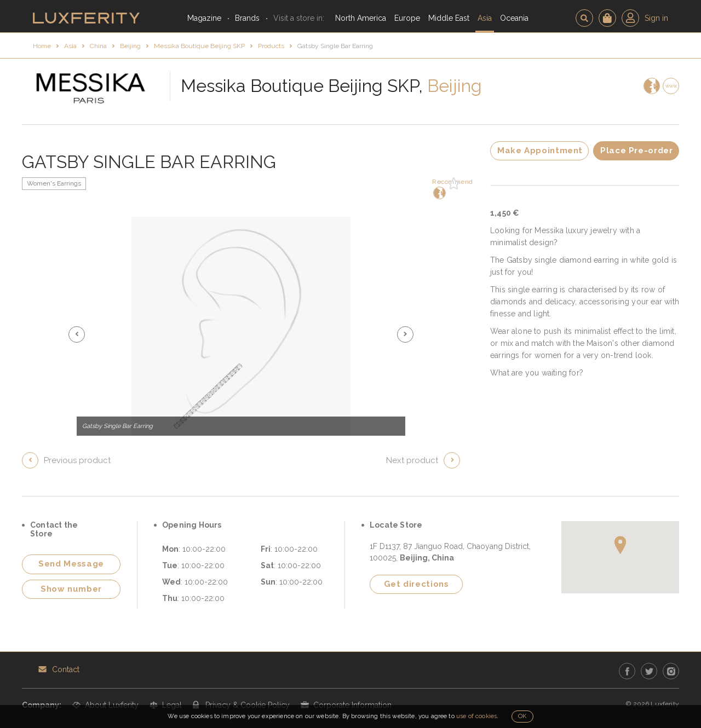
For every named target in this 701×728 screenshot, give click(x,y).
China (98, 46)
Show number (71, 589)
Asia (485, 18)
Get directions (416, 584)
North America (361, 18)
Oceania (514, 18)
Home (42, 46)
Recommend (438, 189)
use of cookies (476, 716)
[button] (77, 334)
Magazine (204, 18)
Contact (66, 669)
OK (522, 716)
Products (271, 46)
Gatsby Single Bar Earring (335, 46)
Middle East (449, 18)
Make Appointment (540, 151)
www (671, 86)
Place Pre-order (636, 151)
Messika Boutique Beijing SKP (199, 46)
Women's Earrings (54, 183)
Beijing (130, 46)
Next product (412, 460)
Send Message (71, 564)
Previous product (77, 460)
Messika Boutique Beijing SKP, (302, 86)
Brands (247, 18)
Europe (407, 18)
